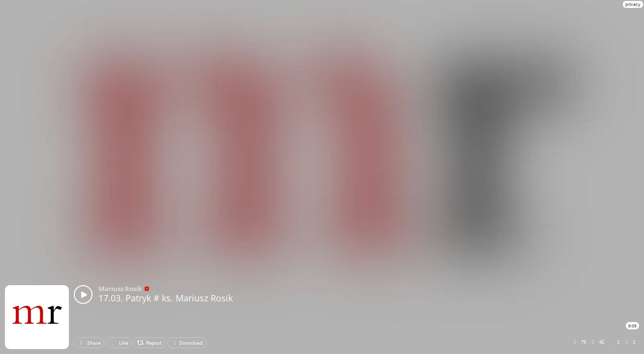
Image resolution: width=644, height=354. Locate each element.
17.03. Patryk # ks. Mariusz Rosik (166, 298)
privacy (633, 4)
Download (187, 343)
